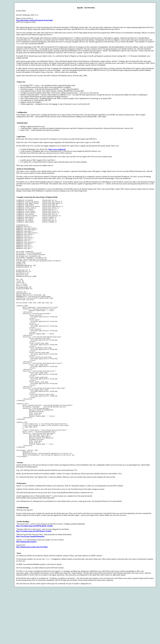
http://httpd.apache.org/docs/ (26, 593)
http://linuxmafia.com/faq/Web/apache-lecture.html (34, 20)
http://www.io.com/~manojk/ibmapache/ (30, 588)
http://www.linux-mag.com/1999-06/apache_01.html (34, 577)
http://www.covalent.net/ (57, 149)
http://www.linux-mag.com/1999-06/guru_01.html (34, 583)
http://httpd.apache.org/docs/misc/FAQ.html (32, 598)
